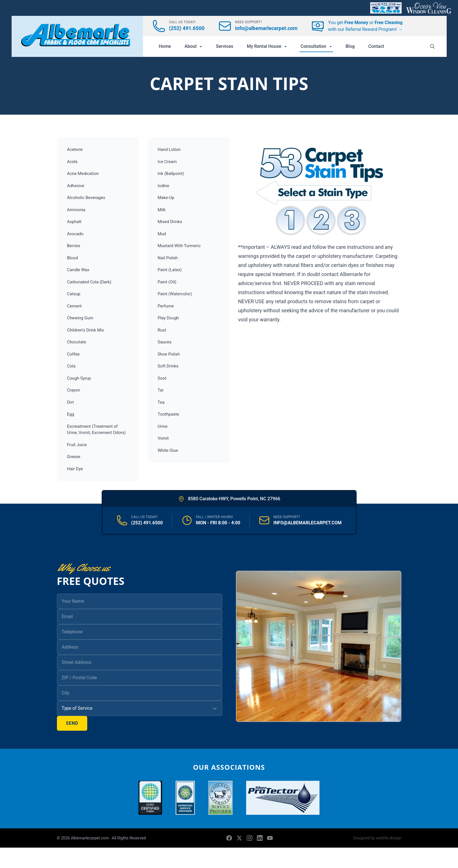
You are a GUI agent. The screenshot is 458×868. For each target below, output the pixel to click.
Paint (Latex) (170, 270)
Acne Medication (83, 174)
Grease (74, 457)
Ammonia (76, 210)
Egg (71, 414)
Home (165, 46)
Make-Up (166, 198)
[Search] (433, 46)
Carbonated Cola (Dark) (89, 282)
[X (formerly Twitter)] (239, 838)
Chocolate (77, 342)
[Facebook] (229, 838)
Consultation (316, 46)
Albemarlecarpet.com (90, 838)
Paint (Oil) (167, 282)
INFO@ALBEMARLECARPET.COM (307, 523)
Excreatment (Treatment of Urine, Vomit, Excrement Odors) (97, 430)
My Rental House (267, 46)
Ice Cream (167, 162)
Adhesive (76, 186)
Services (224, 46)
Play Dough (168, 318)
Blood (73, 258)
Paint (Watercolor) (175, 294)
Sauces (165, 342)
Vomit (163, 438)
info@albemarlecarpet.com (266, 28)
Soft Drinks (168, 366)
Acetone (75, 149)
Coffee (73, 354)
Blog (350, 46)
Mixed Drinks (170, 222)
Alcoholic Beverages (86, 198)
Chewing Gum (80, 318)
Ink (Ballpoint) (171, 174)
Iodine (164, 186)
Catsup (74, 294)
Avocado (75, 234)
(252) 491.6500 (187, 28)
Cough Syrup (79, 378)
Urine (163, 426)
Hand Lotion (169, 149)
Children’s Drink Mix (86, 330)
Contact (376, 46)
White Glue (168, 450)
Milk (162, 210)
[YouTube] (270, 838)
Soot (162, 378)
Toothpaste (169, 414)
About (193, 46)
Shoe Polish (169, 354)
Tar (161, 390)
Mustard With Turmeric (179, 246)
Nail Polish (168, 258)
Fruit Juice (77, 445)
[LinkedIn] (260, 838)
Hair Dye (75, 469)
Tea (161, 402)
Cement (74, 306)
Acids (73, 162)
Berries (74, 246)
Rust (162, 330)
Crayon (74, 390)
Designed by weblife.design (377, 838)
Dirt (71, 402)
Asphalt (74, 222)
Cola (71, 366)
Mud (162, 234)
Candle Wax (78, 270)
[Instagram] (250, 838)
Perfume (166, 306)
